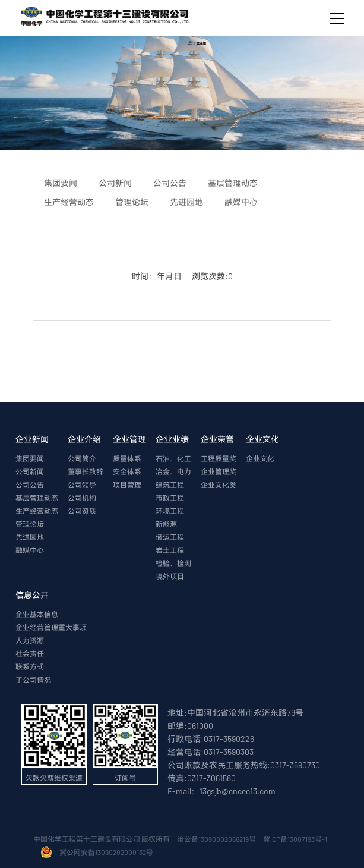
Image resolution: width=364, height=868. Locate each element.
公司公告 (30, 485)
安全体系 (127, 471)
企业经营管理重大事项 (51, 627)
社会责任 (30, 653)
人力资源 (30, 640)
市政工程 (170, 498)
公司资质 (82, 511)
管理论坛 (30, 524)
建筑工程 (170, 485)
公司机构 (82, 498)
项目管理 (127, 485)
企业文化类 (219, 485)
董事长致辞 (86, 471)
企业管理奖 (219, 471)
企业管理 (129, 439)
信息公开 (32, 595)
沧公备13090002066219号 (216, 839)
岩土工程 (170, 550)
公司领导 (82, 485)
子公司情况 (33, 680)
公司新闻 (30, 471)
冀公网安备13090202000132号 (107, 852)
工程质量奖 (219, 458)
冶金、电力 (173, 471)
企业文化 (262, 439)
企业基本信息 (37, 614)
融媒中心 (30, 550)
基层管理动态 (37, 498)
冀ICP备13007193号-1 (296, 839)
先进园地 (30, 537)
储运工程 (170, 537)
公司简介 (82, 458)
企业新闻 (32, 439)
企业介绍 (84, 439)
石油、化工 (173, 458)
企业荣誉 (217, 439)
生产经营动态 (37, 511)
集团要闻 (30, 458)
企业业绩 (172, 439)
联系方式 (30, 666)
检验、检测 (173, 563)
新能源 (166, 524)
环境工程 (170, 511)
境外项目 (170, 576)
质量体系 (127, 458)
